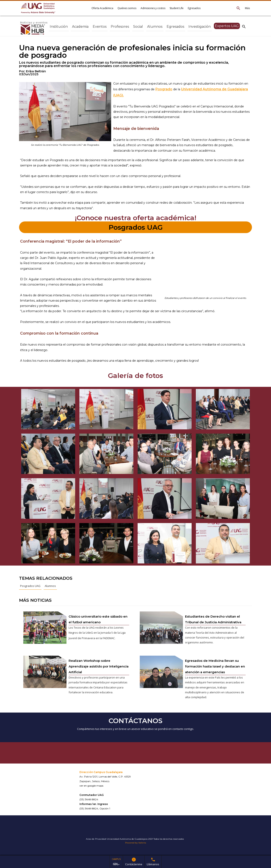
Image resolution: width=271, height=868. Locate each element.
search (244, 26)
